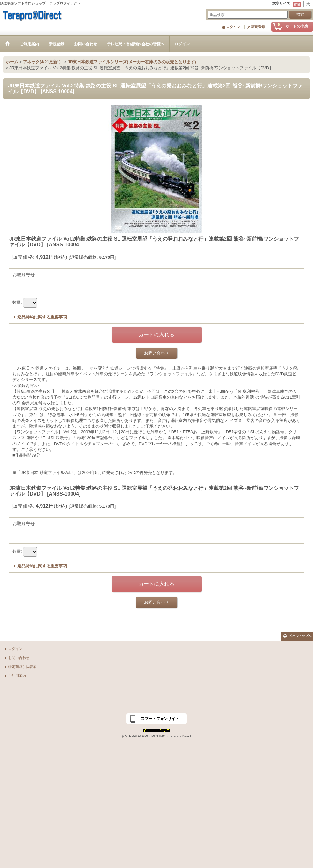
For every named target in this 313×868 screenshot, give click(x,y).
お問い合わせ (156, 353)
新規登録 (258, 27)
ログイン (233, 27)
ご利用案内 (17, 676)
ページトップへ (300, 636)
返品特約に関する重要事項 (42, 317)
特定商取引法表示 (22, 667)
